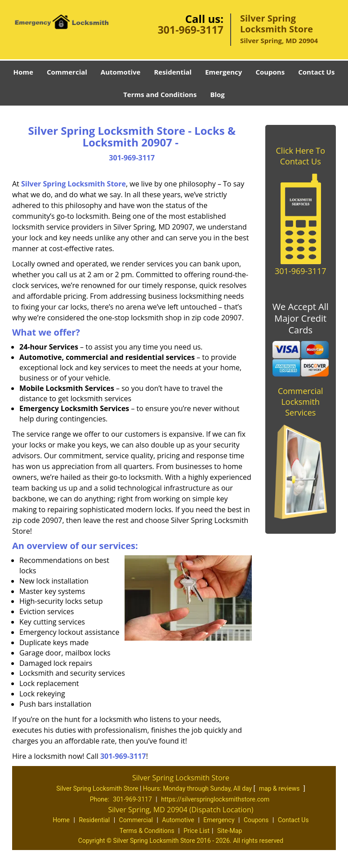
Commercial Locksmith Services (301, 402)
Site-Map (230, 831)
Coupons (270, 72)
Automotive (121, 72)
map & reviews (280, 788)
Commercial (67, 72)
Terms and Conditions (160, 94)
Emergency (223, 72)
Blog (217, 94)
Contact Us (316, 72)
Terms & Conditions (147, 831)
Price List (196, 831)
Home (23, 72)
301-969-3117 (191, 30)
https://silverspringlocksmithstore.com (215, 799)
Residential (173, 72)
